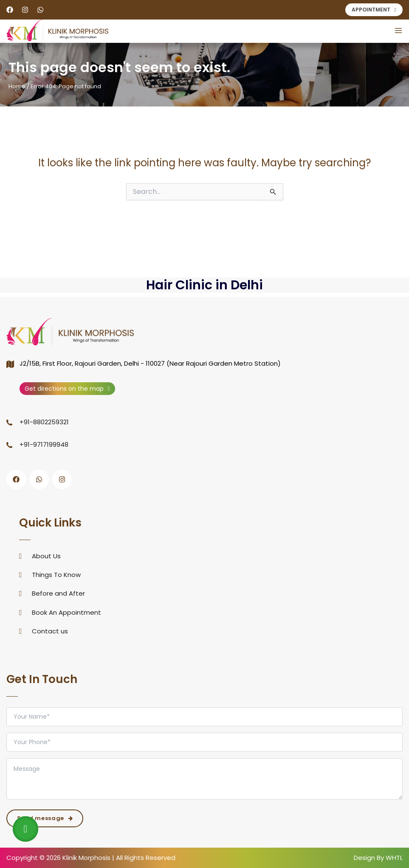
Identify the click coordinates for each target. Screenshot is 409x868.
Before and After (58, 593)
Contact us (50, 631)
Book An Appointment (66, 612)
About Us (46, 556)
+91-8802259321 (44, 422)
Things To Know (56, 575)
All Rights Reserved (145, 858)
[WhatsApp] (40, 10)
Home (17, 86)
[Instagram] (25, 10)
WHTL (394, 858)
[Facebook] (10, 10)
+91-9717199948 (44, 444)
